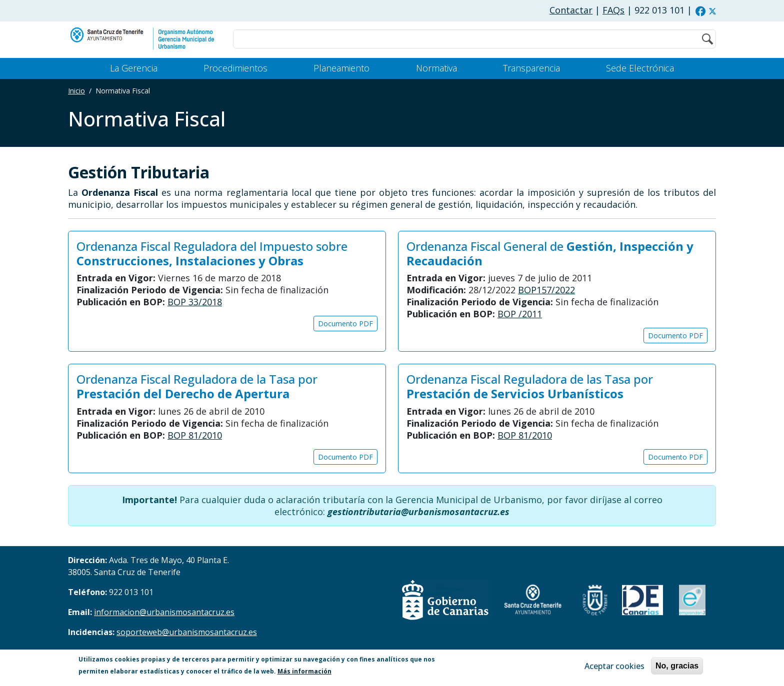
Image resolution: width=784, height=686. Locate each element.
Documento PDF (345, 324)
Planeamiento (341, 68)
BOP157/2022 (546, 290)
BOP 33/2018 (195, 302)
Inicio (76, 91)
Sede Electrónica (640, 68)
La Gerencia (134, 68)
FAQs (613, 10)
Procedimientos (235, 68)
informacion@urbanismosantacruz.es (164, 612)
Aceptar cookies (614, 666)
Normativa (436, 68)
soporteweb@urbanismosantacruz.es (187, 632)
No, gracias (677, 666)
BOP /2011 (520, 314)
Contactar (571, 10)
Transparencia (531, 68)
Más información (304, 671)
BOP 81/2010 (195, 435)
